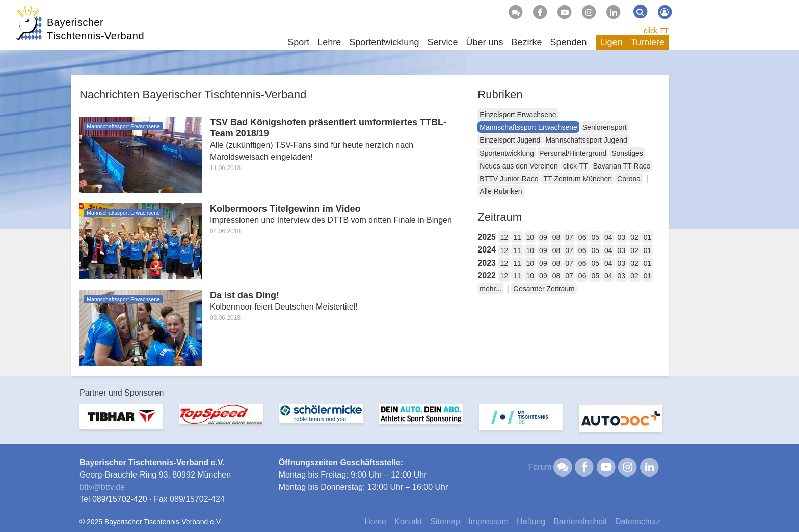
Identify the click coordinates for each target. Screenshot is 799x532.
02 (634, 237)
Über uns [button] (484, 42)
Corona (629, 179)
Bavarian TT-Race (622, 166)
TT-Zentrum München (578, 179)
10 (530, 237)
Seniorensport (605, 127)
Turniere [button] (648, 42)
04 (608, 237)
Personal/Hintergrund (573, 153)
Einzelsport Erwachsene (518, 115)
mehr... (490, 289)
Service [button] (442, 42)
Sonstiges (627, 153)
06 (582, 237)
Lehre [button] (329, 42)
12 (504, 237)
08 (556, 237)
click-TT (656, 31)
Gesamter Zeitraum (544, 289)
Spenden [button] (569, 42)
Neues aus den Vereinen (518, 166)
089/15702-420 (120, 499)
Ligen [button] (611, 42)
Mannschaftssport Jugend (586, 140)
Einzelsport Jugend (510, 140)
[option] (121, 423)
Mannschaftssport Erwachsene (528, 127)
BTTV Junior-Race (509, 179)
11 (517, 237)
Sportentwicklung (507, 153)
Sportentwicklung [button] (384, 42)
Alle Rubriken (501, 191)
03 (622, 237)
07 (569, 237)
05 (595, 237)
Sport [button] (298, 42)
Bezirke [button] (526, 42)
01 (648, 237)
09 (543, 237)
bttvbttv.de (102, 487)
